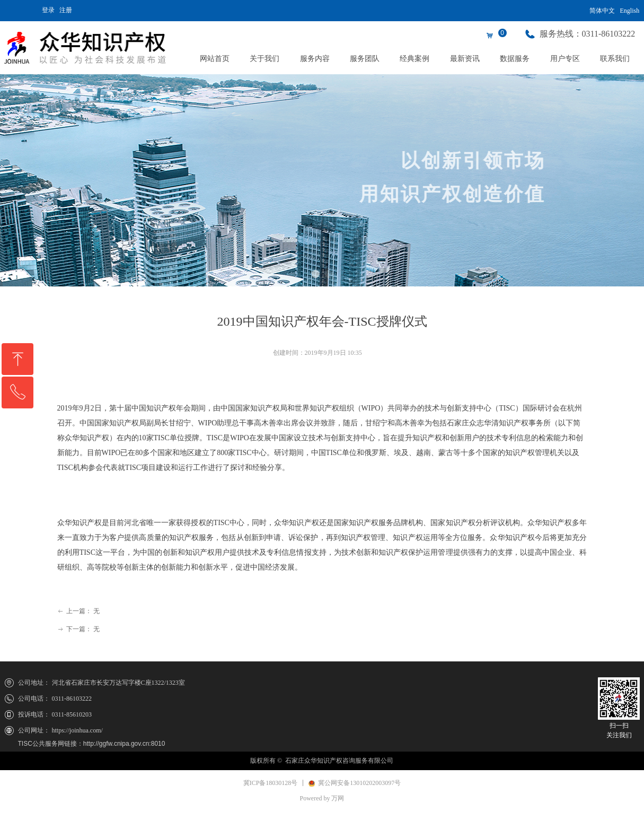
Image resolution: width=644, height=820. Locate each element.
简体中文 (602, 11)
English (630, 11)
